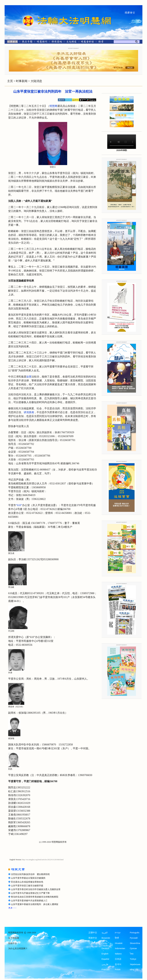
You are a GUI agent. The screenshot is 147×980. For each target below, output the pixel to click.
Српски (133, 948)
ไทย (132, 954)
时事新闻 (22, 81)
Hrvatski (119, 943)
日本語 (118, 959)
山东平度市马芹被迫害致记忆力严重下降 (30, 893)
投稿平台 (12, 943)
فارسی (105, 964)
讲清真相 (29, 412)
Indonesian (120, 948)
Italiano (118, 954)
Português (135, 933)
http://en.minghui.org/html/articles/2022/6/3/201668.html (43, 860)
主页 (10, 81)
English (105, 954)
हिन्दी (117, 938)
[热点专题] (27, 42)
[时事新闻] (11, 42)
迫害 (29, 377)
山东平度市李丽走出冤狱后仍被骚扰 (28, 878)
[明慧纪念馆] (87, 42)
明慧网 (53, 106)
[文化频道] (71, 42)
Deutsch (105, 948)
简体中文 (93, 938)
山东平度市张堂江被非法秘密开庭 (27, 886)
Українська (135, 964)
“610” (19, 505)
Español (105, 959)
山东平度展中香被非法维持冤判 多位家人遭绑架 (35, 904)
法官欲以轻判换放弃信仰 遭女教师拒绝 (30, 874)
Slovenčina (135, 943)
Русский (134, 938)
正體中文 (93, 933)
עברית (118, 933)
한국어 (118, 964)
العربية (105, 933)
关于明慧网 (14, 938)
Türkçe (133, 959)
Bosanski (106, 938)
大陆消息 (36, 81)
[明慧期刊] (42, 42)
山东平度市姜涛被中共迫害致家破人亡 (29, 901)
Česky (105, 943)
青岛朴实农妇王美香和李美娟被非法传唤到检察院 (35, 897)
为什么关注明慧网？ (18, 949)
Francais (106, 970)
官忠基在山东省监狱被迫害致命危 (27, 882)
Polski (118, 970)
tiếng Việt (134, 970)
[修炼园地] (57, 42)
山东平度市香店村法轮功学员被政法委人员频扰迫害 (36, 889)
